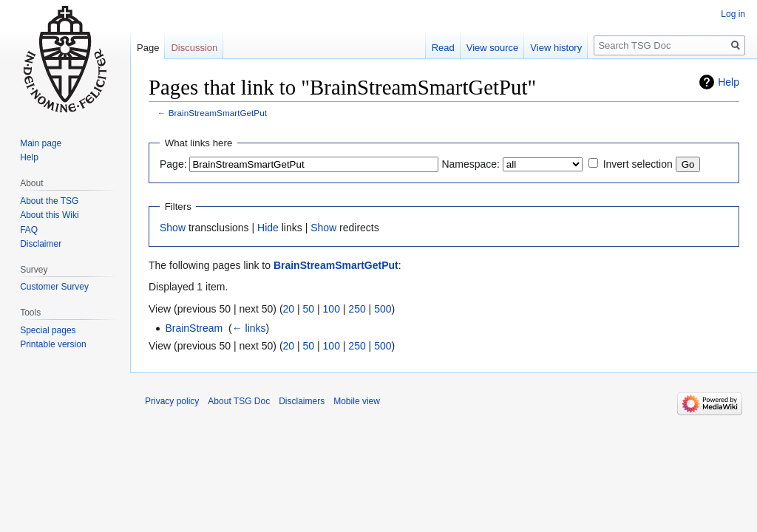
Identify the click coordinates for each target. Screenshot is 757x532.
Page (148, 48)
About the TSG (49, 201)
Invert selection (638, 164)
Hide (268, 228)
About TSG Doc (239, 401)
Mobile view (357, 401)
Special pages (48, 330)
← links (249, 328)
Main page (41, 143)
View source (493, 48)
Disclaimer (41, 244)
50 (309, 309)
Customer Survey (54, 287)
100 (332, 309)
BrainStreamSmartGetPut (218, 113)
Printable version (53, 344)
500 (383, 309)
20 (289, 309)
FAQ (29, 230)
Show (173, 228)
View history (556, 48)
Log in (733, 14)
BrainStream (194, 328)
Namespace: (471, 164)
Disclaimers (302, 401)
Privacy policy (172, 401)
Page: (173, 164)
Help (729, 82)
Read (443, 48)
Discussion (194, 48)
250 (357, 309)
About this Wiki (49, 215)
